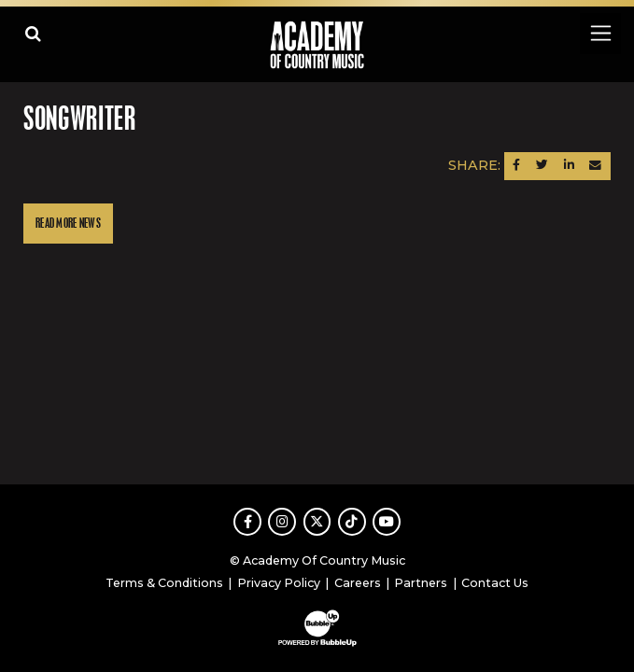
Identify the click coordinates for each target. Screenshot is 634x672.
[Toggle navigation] (600, 33)
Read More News (68, 224)
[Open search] (33, 33)
